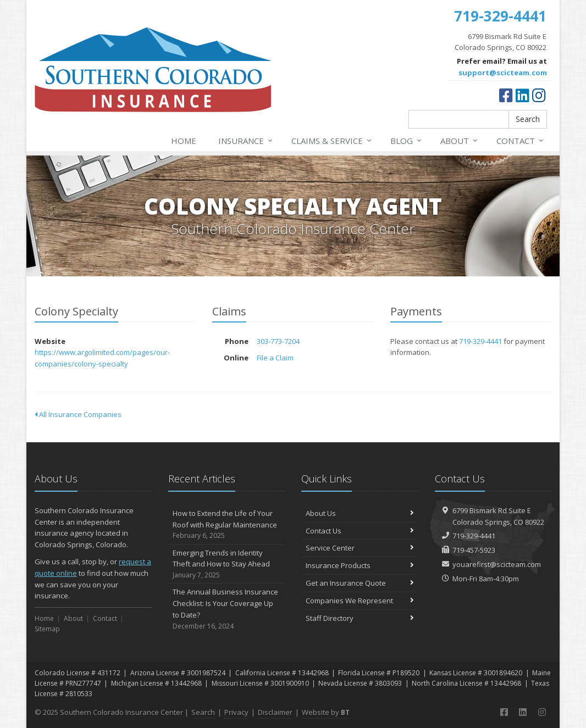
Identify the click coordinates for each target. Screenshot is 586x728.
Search (528, 119)
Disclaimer (275, 712)
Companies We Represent (360, 601)
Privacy (236, 712)
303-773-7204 (278, 341)
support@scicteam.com (503, 73)
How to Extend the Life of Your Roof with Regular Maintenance (227, 525)
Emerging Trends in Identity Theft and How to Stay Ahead (227, 564)
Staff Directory (360, 618)
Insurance (246, 141)
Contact (521, 141)
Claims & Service (332, 141)
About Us (360, 513)
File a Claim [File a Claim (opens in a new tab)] (275, 358)
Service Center (360, 548)
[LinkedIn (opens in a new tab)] (523, 95)
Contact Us (360, 531)
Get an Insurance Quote (360, 583)
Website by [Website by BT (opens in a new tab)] (326, 712)
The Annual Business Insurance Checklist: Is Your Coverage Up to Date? (227, 609)
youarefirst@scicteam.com (497, 564)
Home (184, 141)
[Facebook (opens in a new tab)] (506, 95)
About (460, 141)
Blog (407, 141)
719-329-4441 (480, 341)
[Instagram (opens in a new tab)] (539, 95)
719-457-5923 (474, 550)
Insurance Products (360, 565)
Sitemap (47, 629)
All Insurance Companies (78, 414)
